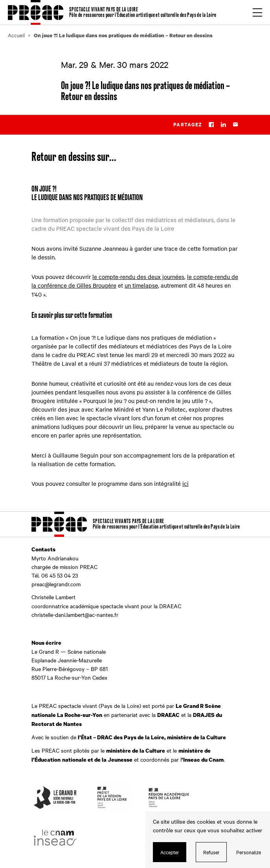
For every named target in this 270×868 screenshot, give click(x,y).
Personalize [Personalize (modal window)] (249, 852)
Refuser (211, 852)
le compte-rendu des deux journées (138, 277)
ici (186, 483)
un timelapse (141, 285)
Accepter (170, 852)
